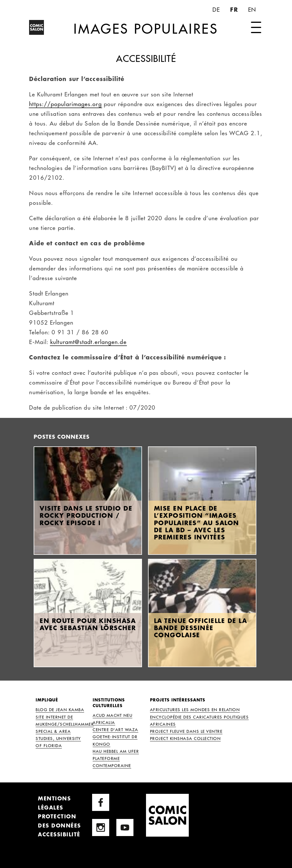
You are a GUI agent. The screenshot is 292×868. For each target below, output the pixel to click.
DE (217, 9)
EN (253, 9)
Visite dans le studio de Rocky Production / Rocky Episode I (86, 515)
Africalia (104, 722)
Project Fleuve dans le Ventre (186, 731)
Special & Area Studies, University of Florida (58, 738)
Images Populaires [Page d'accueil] (146, 36)
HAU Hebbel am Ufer (116, 751)
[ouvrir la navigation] (256, 28)
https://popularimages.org (65, 104)
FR (235, 9)
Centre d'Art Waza (115, 729)
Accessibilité (59, 834)
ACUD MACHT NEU (112, 715)
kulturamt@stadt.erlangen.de (88, 342)
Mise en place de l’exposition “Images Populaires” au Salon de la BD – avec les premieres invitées (197, 523)
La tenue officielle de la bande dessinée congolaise (201, 628)
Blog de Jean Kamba (60, 709)
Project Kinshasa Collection (185, 738)
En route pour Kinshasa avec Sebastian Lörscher (88, 624)
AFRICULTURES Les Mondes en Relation (195, 709)
